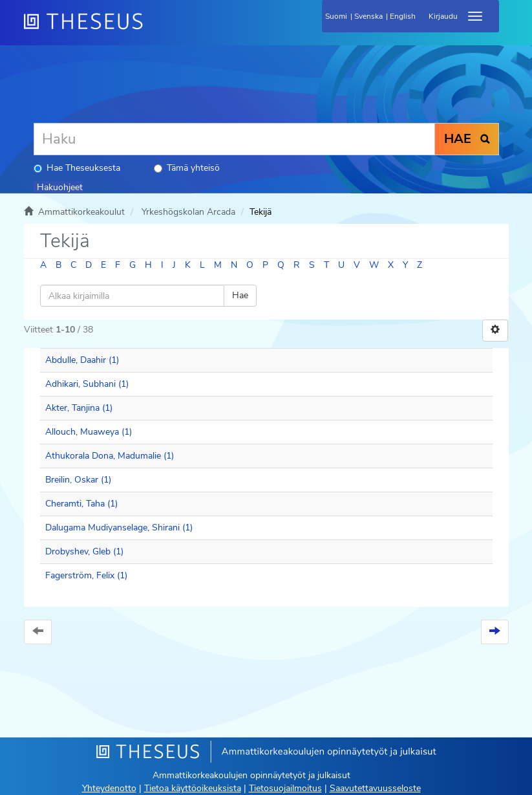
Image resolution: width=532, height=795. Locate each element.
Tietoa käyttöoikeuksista (193, 788)
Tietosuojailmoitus (285, 788)
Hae (240, 295)
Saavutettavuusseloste (375, 788)
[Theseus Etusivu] (153, 29)
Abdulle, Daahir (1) (82, 360)
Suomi (336, 16)
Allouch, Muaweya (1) (89, 432)
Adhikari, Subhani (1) (87, 384)
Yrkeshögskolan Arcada (188, 212)
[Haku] (234, 139)
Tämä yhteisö (187, 168)
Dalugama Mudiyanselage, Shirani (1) (119, 528)
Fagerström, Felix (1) (86, 575)
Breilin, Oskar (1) (78, 480)
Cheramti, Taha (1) (81, 504)
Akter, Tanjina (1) (79, 408)
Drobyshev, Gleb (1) (84, 551)
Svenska (368, 16)
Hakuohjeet (60, 187)
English (403, 16)
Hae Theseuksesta (77, 168)
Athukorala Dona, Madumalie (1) (110, 456)
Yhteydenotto (109, 788)
